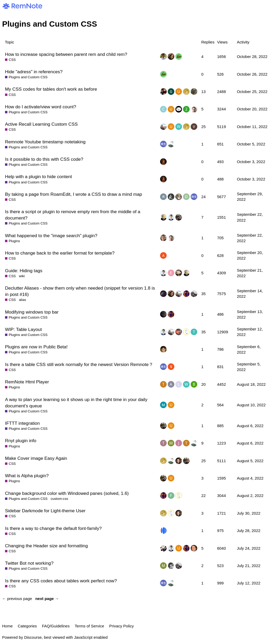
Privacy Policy (121, 626)
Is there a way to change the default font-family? (53, 528)
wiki (22, 276)
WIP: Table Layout (23, 329)
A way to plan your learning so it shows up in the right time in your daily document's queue (76, 403)
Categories (27, 626)
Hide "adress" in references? (34, 72)
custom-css (59, 499)
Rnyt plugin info (21, 441)
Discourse (33, 637)
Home (7, 626)
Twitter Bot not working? (29, 563)
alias (23, 300)
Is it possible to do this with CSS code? (44, 159)
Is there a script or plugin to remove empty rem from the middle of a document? (73, 215)
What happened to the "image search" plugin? (51, 236)
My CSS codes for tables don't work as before (51, 89)
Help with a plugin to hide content (39, 177)
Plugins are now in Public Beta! (36, 347)
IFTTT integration (22, 423)
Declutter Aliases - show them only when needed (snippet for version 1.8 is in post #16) (80, 291)
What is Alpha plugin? (27, 476)
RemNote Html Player (27, 382)
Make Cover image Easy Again (36, 458)
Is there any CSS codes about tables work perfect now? (61, 581)
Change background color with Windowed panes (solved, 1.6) (67, 493)
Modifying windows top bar (32, 312)
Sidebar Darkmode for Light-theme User (45, 511)
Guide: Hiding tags (24, 271)
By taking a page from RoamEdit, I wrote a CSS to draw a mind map (74, 194)
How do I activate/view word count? (41, 107)
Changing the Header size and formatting (46, 546)
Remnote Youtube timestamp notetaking (45, 142)
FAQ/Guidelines (56, 626)
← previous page (17, 599)
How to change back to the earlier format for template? (60, 253)
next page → (47, 599)
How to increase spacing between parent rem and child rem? (66, 54)
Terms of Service (89, 626)
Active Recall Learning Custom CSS (41, 124)
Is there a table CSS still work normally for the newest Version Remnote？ (79, 364)
